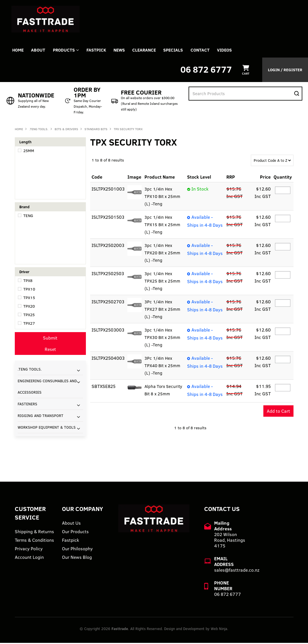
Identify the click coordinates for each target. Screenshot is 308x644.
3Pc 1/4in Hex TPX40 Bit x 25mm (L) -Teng (163, 367)
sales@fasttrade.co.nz (237, 571)
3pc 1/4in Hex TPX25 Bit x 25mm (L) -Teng (163, 282)
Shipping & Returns (34, 533)
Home (18, 51)
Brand (24, 208)
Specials (180, 51)
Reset (50, 350)
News (124, 51)
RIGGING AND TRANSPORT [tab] (41, 416)
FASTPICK (100, 51)
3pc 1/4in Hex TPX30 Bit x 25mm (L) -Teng (163, 338)
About (40, 51)
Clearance (150, 51)
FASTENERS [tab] (27, 405)
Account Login (29, 558)
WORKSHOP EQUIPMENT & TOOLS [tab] (47, 428)
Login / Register (285, 71)
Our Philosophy (77, 550)
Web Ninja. (220, 630)
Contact (208, 51)
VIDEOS (233, 51)
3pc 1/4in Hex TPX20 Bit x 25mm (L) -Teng (163, 254)
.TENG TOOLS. (39, 130)
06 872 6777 (206, 70)
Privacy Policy (29, 550)
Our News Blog (77, 558)
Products (66, 51)
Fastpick (71, 541)
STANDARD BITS (96, 130)
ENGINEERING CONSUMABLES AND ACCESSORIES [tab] (47, 387)
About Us (71, 524)
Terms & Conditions (34, 541)
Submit (50, 339)
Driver (24, 273)
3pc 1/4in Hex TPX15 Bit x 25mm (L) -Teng (163, 226)
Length (25, 143)
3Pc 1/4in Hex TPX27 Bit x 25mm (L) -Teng (163, 310)
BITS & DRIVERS (66, 130)
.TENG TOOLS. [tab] (30, 370)
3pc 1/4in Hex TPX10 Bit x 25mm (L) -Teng (163, 197)
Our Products (75, 533)
